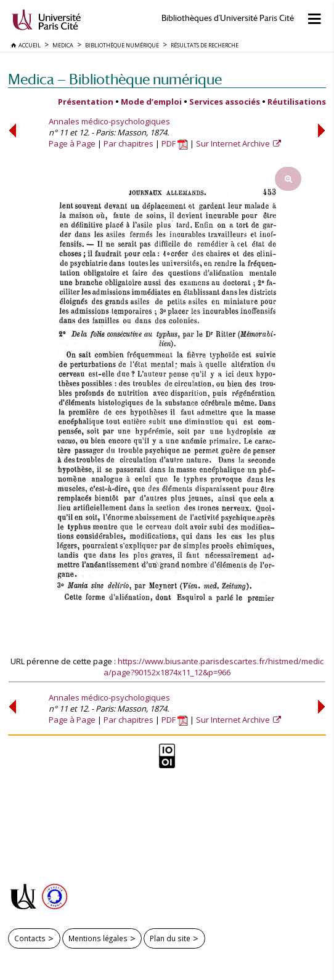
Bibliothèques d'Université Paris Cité (228, 18)
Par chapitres (128, 143)
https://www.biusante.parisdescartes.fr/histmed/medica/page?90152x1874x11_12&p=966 (214, 667)
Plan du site (170, 938)
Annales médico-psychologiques (109, 121)
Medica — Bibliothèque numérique (115, 79)
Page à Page (72, 143)
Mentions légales (98, 938)
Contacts (30, 938)
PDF (175, 143)
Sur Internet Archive (234, 143)
